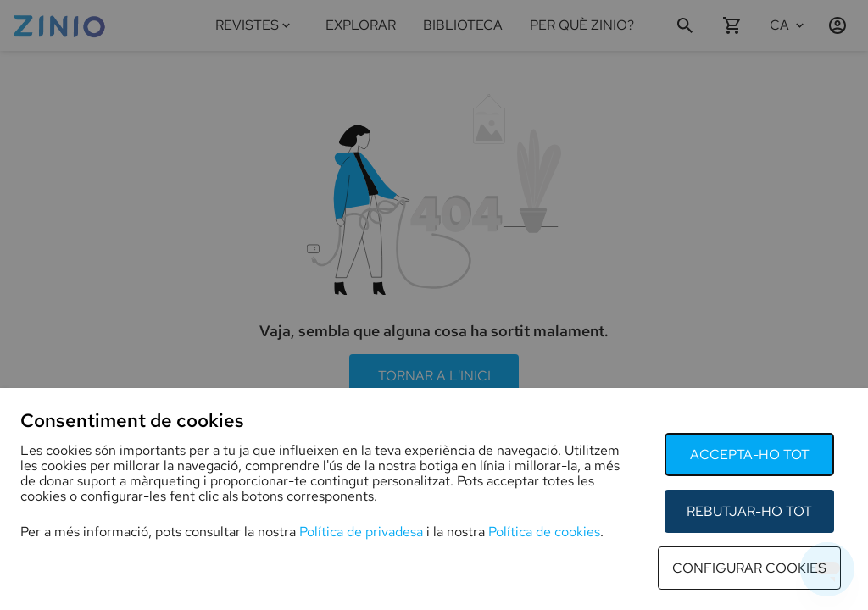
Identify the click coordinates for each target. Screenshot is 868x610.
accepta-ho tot (750, 455)
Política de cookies (544, 532)
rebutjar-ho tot (749, 511)
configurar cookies (749, 568)
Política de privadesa (361, 532)
